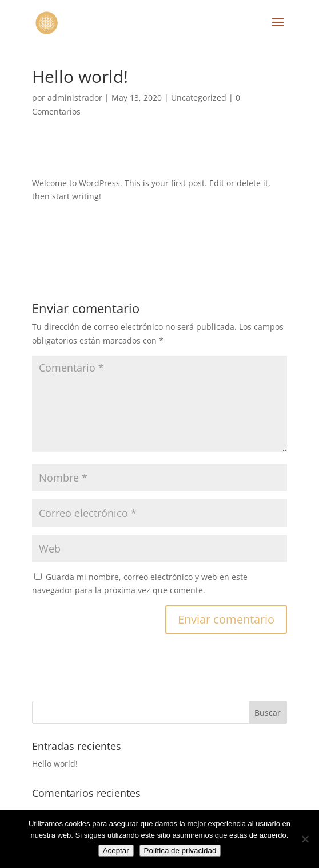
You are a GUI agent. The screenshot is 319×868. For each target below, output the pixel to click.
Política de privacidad (180, 851)
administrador (75, 98)
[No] (305, 839)
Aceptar (116, 851)
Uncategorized (199, 98)
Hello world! (55, 764)
